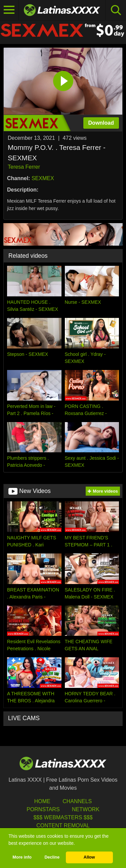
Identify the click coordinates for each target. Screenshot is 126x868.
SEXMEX (43, 178)
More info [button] (22, 857)
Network (86, 809)
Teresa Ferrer (24, 167)
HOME (42, 801)
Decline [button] (52, 857)
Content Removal (63, 825)
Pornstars (43, 809)
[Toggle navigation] (9, 10)
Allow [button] (89, 857)
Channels (77, 801)
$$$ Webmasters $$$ (63, 817)
